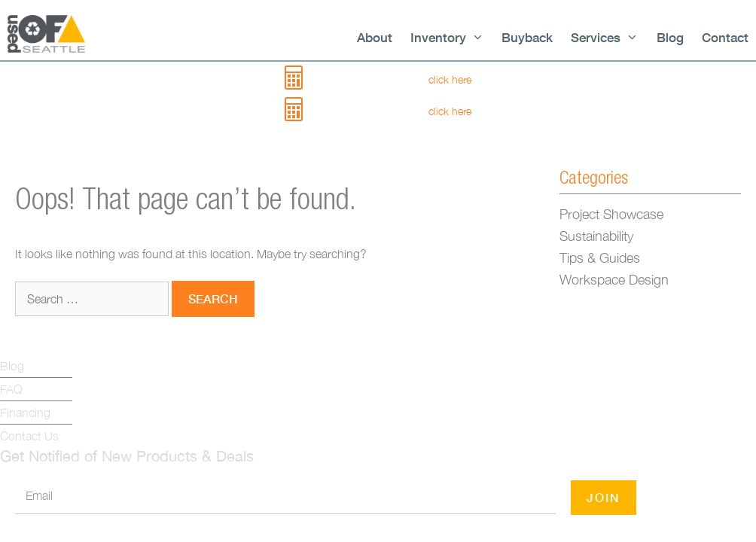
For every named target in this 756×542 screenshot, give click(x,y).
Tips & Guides (600, 258)
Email (39, 495)
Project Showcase (611, 214)
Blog (670, 37)
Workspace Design (614, 280)
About (375, 37)
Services (605, 38)
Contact (725, 37)
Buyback (527, 37)
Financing (25, 413)
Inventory (447, 38)
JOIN (604, 497)
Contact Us (29, 436)
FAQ (11, 389)
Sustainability (596, 236)
